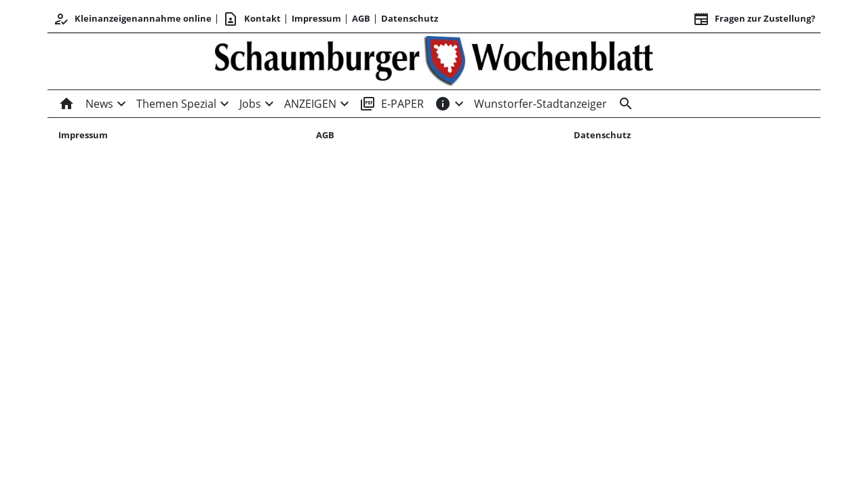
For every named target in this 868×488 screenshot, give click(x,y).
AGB (361, 18)
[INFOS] (443, 104)
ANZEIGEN (310, 104)
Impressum (316, 18)
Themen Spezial (176, 104)
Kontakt (252, 19)
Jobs (250, 104)
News (99, 104)
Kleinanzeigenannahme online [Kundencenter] (132, 19)
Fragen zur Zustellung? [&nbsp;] (754, 19)
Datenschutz (410, 18)
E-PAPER (392, 104)
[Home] (69, 104)
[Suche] (623, 104)
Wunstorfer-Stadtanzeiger (540, 104)
